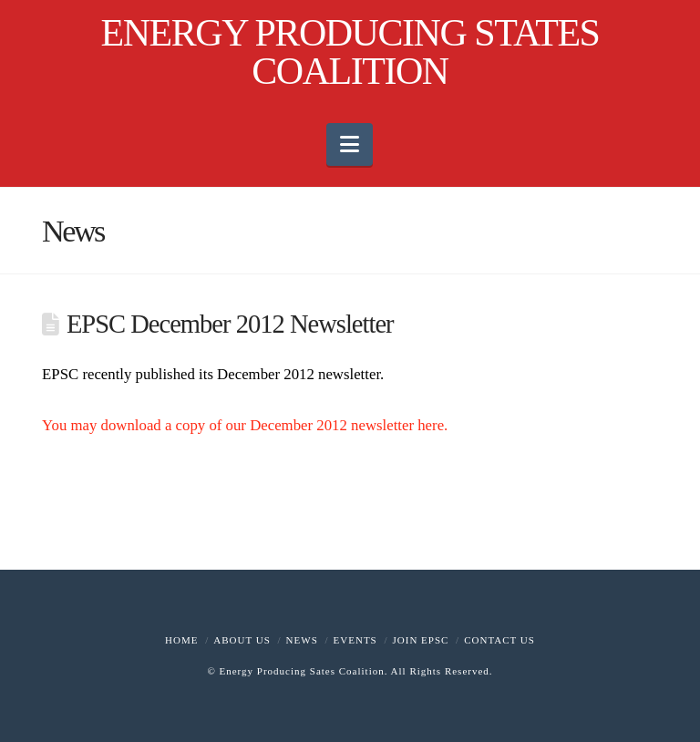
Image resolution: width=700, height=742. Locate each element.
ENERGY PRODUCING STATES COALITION (350, 52)
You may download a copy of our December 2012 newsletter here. (245, 425)
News (302, 640)
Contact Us (499, 640)
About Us (242, 640)
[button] (350, 144)
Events (355, 640)
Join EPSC (421, 640)
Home (181, 640)
